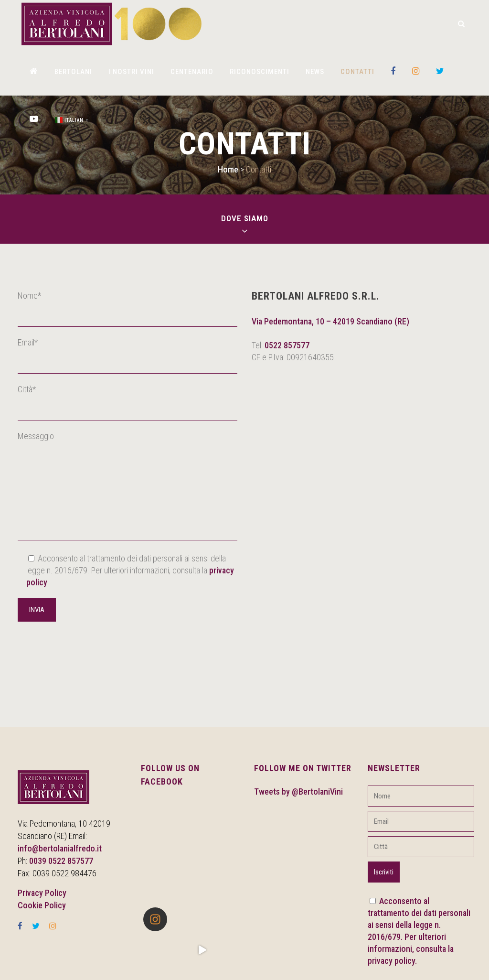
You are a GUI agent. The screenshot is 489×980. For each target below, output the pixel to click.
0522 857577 (287, 345)
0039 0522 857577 (61, 861)
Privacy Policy (42, 893)
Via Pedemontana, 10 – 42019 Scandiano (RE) (330, 321)
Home (228, 169)
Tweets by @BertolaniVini (298, 792)
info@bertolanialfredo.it (60, 848)
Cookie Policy (42, 905)
